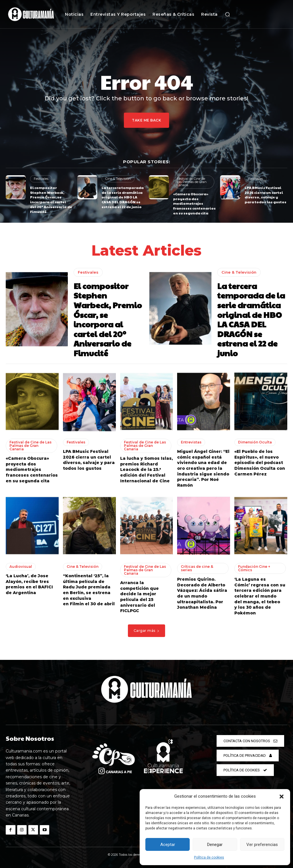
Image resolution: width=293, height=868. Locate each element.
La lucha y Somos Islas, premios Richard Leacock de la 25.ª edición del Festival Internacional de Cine (146, 469)
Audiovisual (21, 567)
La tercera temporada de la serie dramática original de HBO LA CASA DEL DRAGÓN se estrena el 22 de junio (123, 197)
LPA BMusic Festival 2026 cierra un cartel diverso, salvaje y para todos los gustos (266, 195)
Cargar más (147, 631)
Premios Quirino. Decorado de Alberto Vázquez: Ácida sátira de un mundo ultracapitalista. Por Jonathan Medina (202, 593)
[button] (282, 797)
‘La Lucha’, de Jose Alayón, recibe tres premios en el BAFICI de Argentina (29, 584)
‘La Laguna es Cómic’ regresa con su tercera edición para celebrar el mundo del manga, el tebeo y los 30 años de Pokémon (260, 596)
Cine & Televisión (118, 179)
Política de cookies (209, 857)
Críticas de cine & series (197, 568)
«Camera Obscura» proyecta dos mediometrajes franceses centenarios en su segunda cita (194, 203)
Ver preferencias (262, 845)
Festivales (41, 179)
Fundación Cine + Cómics (254, 568)
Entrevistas (191, 442)
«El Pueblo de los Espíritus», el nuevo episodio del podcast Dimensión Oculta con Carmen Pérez (260, 463)
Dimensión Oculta (255, 442)
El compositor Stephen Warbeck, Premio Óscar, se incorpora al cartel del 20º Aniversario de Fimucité (51, 200)
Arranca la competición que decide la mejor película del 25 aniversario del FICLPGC (139, 597)
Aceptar (168, 845)
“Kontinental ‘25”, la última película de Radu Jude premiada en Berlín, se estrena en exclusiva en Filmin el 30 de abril (89, 590)
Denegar (215, 845)
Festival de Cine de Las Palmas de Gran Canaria (192, 182)
